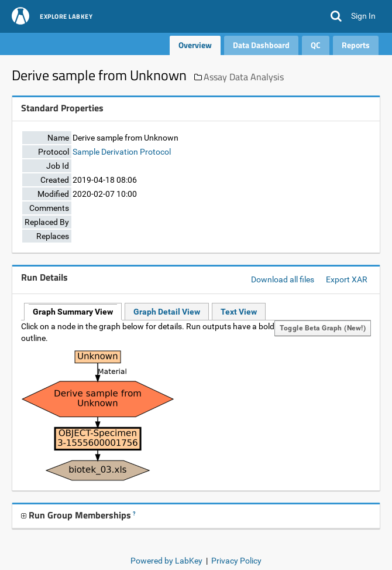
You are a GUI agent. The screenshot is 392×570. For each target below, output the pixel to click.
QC (316, 45)
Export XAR (347, 279)
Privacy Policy (236, 561)
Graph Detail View (167, 312)
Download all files (283, 279)
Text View (239, 312)
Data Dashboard (261, 45)
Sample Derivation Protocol (122, 152)
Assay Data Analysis (244, 77)
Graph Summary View (73, 312)
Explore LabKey (66, 17)
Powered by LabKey (166, 561)
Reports (356, 45)
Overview (195, 45)
